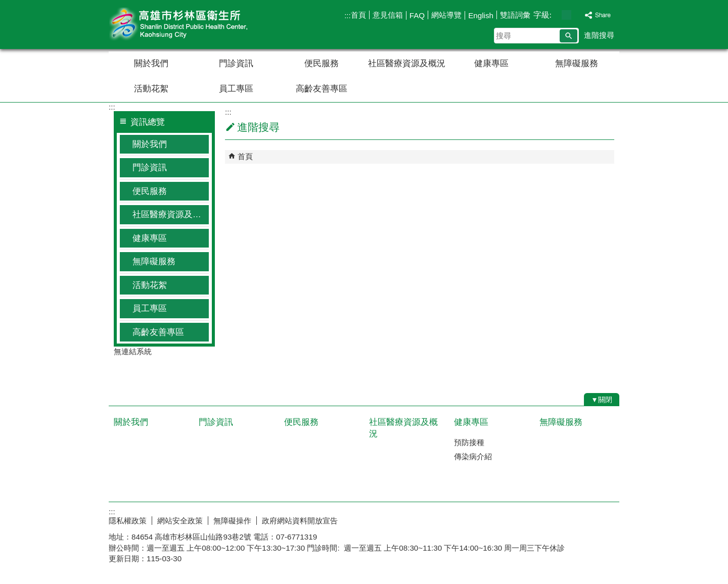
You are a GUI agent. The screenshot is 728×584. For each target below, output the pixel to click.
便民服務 (322, 63)
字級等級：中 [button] (566, 15)
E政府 (533, 519)
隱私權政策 (128, 521)
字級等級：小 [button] (556, 15)
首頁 (358, 15)
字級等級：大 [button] (577, 15)
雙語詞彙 (515, 15)
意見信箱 (388, 15)
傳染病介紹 (473, 456)
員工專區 (236, 89)
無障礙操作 (232, 521)
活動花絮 (151, 89)
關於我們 (151, 63)
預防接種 (469, 442)
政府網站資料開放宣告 (300, 521)
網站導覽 (446, 15)
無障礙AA (583, 519)
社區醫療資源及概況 (407, 63)
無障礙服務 (577, 63)
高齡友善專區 (322, 89)
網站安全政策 (180, 521)
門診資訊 (236, 63)
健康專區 (491, 63)
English (481, 15)
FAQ (417, 15)
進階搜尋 (599, 35)
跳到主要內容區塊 (5, 5)
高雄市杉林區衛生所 (194, 25)
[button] (568, 36)
